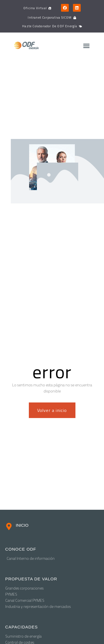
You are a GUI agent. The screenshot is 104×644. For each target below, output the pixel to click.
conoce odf (21, 549)
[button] (86, 46)
